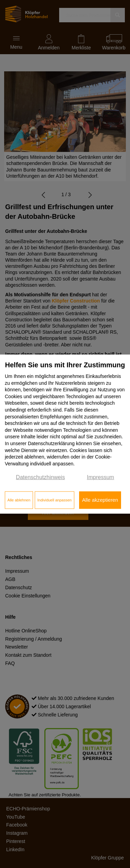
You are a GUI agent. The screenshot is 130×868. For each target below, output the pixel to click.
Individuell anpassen (54, 500)
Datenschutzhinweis (40, 477)
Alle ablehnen (19, 500)
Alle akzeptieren (100, 500)
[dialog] (65, 434)
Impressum (101, 477)
